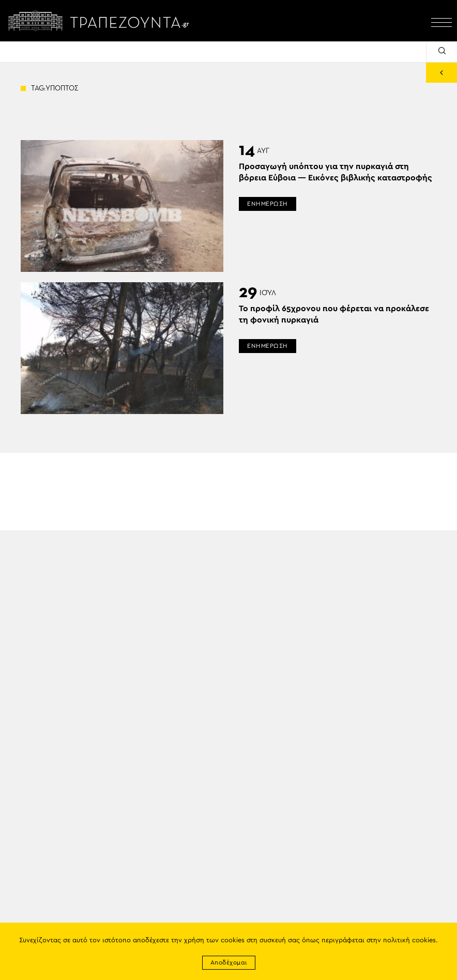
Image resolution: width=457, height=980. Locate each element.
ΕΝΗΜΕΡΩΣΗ (268, 204)
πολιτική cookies (409, 940)
